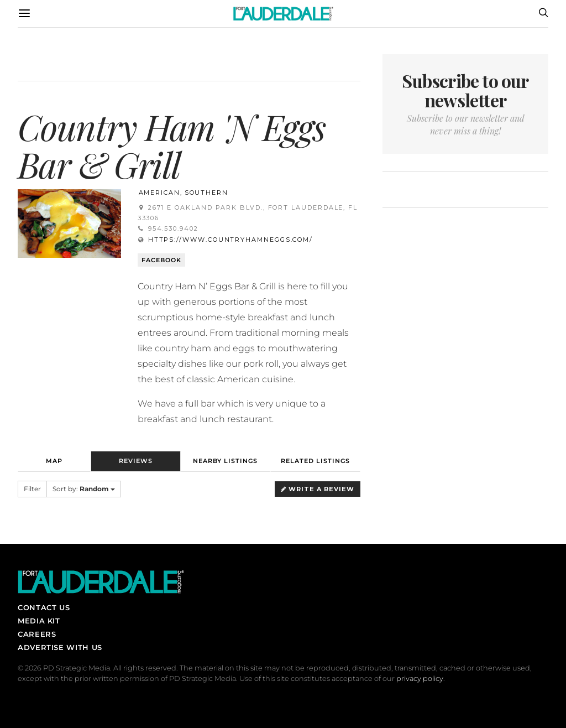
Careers (37, 634)
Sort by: (84, 489)
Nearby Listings (225, 461)
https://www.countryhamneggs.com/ (230, 240)
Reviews (136, 461)
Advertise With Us (60, 647)
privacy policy (420, 678)
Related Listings (315, 461)
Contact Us (44, 607)
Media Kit (39, 621)
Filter (32, 489)
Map (54, 461)
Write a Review (318, 489)
